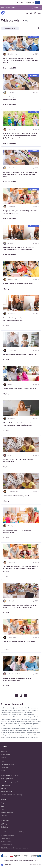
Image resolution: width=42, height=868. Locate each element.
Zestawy (4, 758)
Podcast (5, 827)
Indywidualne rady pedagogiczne (11, 782)
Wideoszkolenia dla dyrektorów (10, 776)
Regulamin (4, 816)
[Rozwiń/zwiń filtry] (39, 28)
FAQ (2, 809)
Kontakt (3, 800)
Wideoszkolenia (6, 755)
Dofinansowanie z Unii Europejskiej (11, 795)
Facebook (5, 821)
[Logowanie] (35, 13)
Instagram (5, 824)
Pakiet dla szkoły (6, 785)
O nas (3, 806)
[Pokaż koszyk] (31, 13)
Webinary (4, 751)
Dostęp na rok (5, 767)
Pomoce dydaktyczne (8, 764)
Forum (3, 771)
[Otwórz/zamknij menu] (39, 13)
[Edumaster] (3, 13)
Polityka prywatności (7, 813)
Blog (2, 803)
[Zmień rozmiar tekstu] (22, 3)
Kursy (3, 761)
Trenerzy (4, 788)
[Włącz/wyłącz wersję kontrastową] (18, 3)
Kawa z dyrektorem (7, 779)
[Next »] (25, 695)
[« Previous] (17, 695)
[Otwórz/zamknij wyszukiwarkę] (27, 13)
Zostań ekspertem (7, 792)
